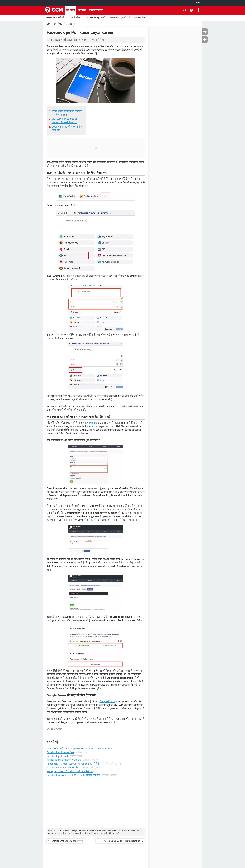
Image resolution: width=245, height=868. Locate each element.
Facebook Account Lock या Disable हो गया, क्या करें (73, 775)
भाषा (198, 3)
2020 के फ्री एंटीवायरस (75, 18)
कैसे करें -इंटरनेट (90, 760)
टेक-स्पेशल (70, 10)
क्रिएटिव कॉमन (107, 831)
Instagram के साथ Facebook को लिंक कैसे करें (70, 771)
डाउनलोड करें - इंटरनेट (91, 768)
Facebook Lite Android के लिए (63, 768)
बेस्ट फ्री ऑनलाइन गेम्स (137, 18)
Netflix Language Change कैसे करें (67, 841)
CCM (50, 831)
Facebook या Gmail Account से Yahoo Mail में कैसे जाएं (76, 764)
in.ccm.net (57, 831)
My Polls (90, 423)
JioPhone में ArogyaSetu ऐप (96, 18)
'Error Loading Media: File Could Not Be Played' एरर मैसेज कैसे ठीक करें (121, 841)
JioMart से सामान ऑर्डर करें (55, 18)
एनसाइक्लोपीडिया (96, 10)
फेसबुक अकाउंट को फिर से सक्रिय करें (64, 760)
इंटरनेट (69, 24)
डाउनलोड (82, 10)
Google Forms (107, 701)
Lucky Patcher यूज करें (118, 18)
